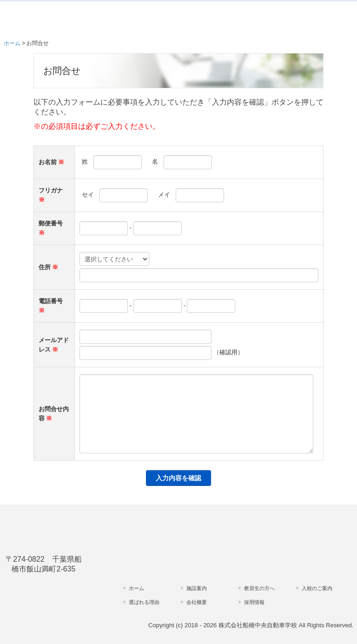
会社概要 (197, 602)
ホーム (136, 588)
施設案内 (197, 588)
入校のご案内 (317, 588)
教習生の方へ (259, 588)
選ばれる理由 (144, 602)
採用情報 (254, 602)
